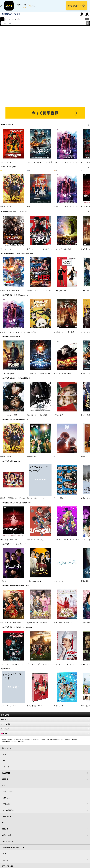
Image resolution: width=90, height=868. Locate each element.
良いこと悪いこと (60, 501)
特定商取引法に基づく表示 (71, 742)
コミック (16, 22)
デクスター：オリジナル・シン (65, 667)
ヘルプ (4, 825)
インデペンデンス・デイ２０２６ (39, 376)
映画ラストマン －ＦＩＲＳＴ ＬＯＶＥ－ (43, 252)
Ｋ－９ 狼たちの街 (7, 376)
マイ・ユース (59, 584)
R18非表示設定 (9, 813)
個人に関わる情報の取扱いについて (55, 742)
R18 (87, 22)
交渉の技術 (85, 584)
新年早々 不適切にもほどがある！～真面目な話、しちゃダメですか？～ (26, 501)
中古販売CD (25, 22)
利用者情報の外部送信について (9, 744)
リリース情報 (45, 727)
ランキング (45, 732)
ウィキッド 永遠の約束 (63, 252)
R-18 (45, 736)
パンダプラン (32, 335)
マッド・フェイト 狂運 (9, 418)
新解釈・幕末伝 (6, 209)
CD (10, 22)
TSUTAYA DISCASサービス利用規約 (22, 742)
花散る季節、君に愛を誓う (63, 626)
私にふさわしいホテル (35, 708)
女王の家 (3, 584)
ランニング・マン (7, 165)
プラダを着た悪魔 (60, 293)
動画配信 (5, 782)
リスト (82, 19)
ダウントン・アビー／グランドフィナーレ (42, 667)
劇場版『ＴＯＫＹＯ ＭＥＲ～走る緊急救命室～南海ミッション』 (51, 293)
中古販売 (6, 807)
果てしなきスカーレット (9, 542)
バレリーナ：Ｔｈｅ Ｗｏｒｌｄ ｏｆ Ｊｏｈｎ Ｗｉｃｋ (22, 335)
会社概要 (4, 742)
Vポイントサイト (8, 844)
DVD (4, 22)
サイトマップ (21, 744)
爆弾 (29, 209)
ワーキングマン (6, 252)
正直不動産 (85, 293)
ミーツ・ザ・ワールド (8, 708)
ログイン (87, 19)
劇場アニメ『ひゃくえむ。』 (37, 542)
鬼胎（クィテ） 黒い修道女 (37, 418)
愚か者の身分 (32, 459)
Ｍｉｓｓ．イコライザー (63, 376)
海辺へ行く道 (59, 708)
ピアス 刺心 (59, 418)
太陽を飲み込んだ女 (34, 584)
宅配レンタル (8, 794)
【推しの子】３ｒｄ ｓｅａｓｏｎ (66, 542)
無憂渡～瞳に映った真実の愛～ (38, 626)
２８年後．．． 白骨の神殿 (64, 335)
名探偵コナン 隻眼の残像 (10, 293)
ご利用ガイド (6, 819)
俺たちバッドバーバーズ (36, 501)
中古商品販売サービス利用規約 (38, 742)
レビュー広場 (6, 838)
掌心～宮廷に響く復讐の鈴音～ (11, 626)
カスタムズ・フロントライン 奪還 (40, 165)
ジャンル (45, 722)
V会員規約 (10, 742)
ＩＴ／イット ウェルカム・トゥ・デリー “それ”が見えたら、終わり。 (26, 667)
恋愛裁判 (84, 459)
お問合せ (5, 832)
